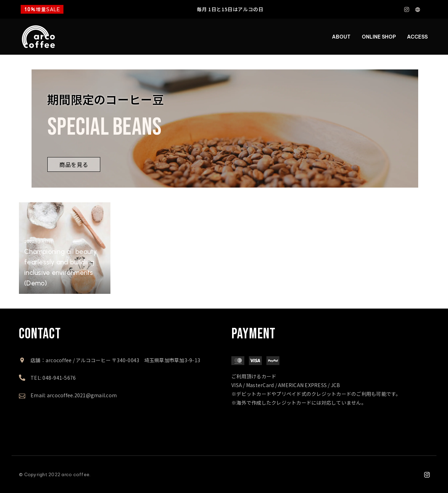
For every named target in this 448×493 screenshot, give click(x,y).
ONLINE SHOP (379, 37)
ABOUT (341, 37)
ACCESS (417, 37)
